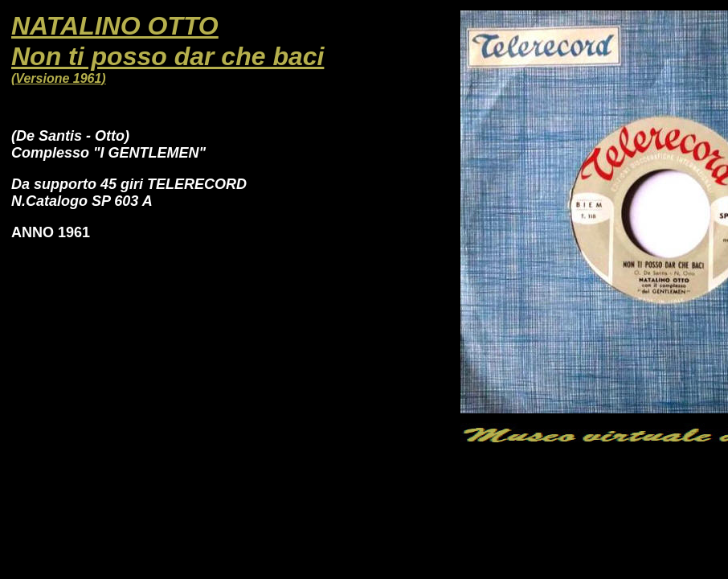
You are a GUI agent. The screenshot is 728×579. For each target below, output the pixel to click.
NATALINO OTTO (115, 26)
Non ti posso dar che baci (168, 56)
